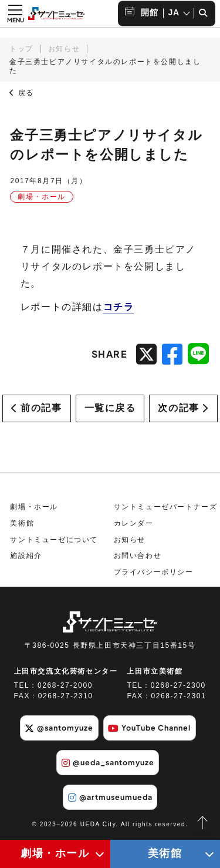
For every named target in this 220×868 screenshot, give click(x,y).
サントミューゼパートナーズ (166, 507)
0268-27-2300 (178, 686)
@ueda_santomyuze (108, 763)
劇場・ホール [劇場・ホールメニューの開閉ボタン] (55, 853)
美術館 (22, 523)
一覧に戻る (110, 408)
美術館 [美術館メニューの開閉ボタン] (165, 853)
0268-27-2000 (65, 686)
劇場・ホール (34, 507)
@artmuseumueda (110, 798)
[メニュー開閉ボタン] (15, 14)
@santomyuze (59, 728)
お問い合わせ (138, 556)
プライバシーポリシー (154, 572)
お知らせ (64, 49)
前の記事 (36, 408)
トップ (21, 49)
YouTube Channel (149, 728)
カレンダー (134, 523)
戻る (22, 93)
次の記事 (183, 408)
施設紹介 (26, 556)
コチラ (119, 307)
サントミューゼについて (54, 540)
